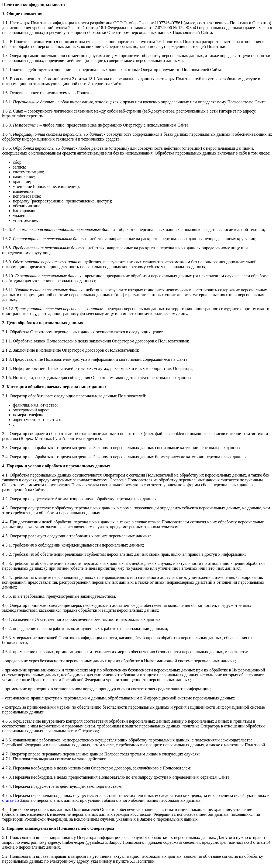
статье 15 (11, 800)
